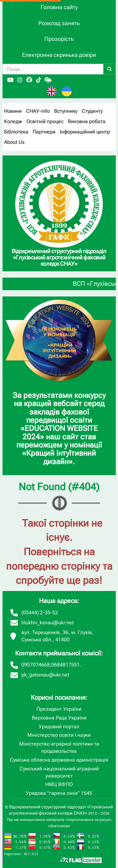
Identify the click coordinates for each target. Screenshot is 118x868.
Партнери (44, 132)
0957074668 (36, 665)
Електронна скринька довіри (59, 55)
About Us (14, 142)
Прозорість (59, 39)
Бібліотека (16, 132)
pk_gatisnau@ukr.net (45, 675)
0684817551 (65, 665)
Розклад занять (59, 23)
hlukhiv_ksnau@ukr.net (48, 623)
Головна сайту (59, 7)
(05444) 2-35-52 (40, 613)
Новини (13, 111)
